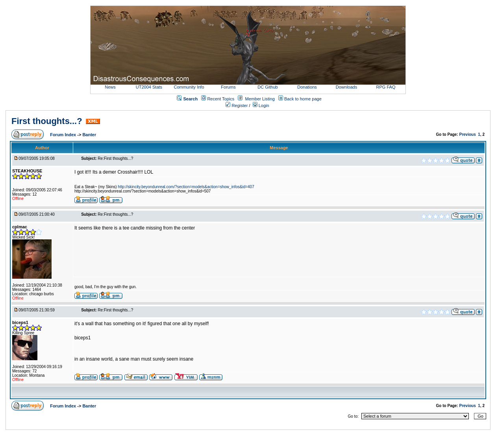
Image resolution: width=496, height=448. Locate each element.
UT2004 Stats (150, 87)
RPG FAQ (386, 87)
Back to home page (303, 99)
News (110, 87)
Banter (89, 135)
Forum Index (64, 135)
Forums (228, 87)
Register (237, 106)
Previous (468, 134)
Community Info (189, 87)
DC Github (267, 87)
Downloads (346, 87)
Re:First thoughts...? (115, 158)
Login (261, 106)
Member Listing (260, 99)
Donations (307, 87)
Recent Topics (221, 99)
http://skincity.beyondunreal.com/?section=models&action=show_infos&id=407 (186, 187)
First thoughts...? (47, 121)
